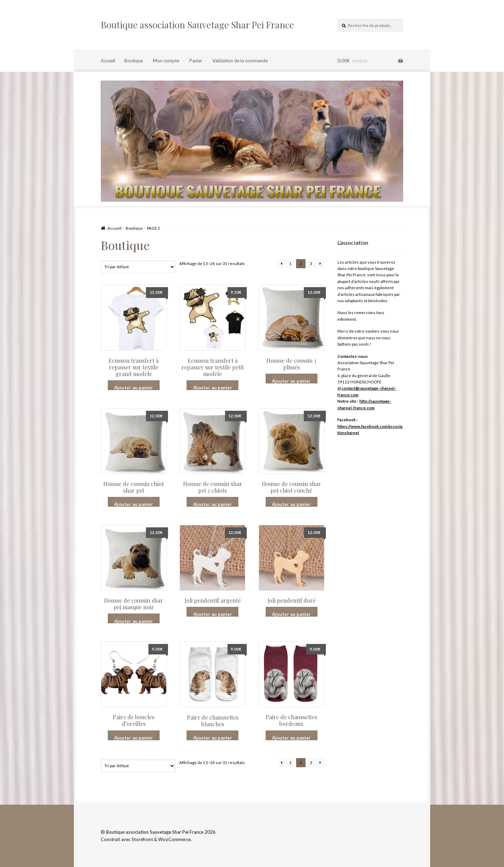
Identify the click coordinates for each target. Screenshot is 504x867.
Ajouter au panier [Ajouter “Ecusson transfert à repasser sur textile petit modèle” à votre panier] (213, 387)
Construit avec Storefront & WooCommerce (146, 839)
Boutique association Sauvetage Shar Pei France (197, 25)
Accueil (108, 61)
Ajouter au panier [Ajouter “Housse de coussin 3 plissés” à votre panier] (291, 381)
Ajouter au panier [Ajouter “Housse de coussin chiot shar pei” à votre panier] (134, 504)
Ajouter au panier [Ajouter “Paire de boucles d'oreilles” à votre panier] (134, 738)
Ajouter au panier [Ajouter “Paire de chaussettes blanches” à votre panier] (213, 738)
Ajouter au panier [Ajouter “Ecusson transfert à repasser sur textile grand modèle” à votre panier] (134, 387)
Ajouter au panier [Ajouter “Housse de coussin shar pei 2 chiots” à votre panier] (213, 504)
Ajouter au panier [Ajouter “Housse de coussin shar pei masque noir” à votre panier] (134, 621)
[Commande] (138, 267)
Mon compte (166, 61)
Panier (196, 61)
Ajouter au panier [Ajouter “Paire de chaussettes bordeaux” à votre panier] (291, 738)
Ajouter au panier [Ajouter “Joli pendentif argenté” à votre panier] (213, 614)
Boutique (134, 61)
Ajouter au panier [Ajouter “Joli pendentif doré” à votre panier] (291, 614)
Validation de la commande (240, 61)
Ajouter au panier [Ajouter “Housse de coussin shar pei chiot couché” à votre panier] (291, 504)
